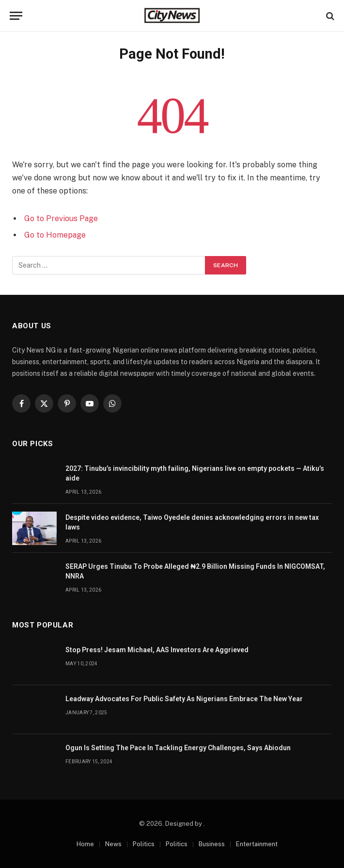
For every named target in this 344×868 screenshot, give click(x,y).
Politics (144, 844)
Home (85, 844)
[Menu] (16, 16)
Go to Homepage (55, 235)
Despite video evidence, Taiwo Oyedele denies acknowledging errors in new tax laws (192, 522)
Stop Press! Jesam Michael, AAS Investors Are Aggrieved (157, 650)
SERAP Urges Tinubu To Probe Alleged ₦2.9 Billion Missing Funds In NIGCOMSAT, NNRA (195, 571)
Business (212, 844)
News (113, 844)
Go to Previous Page (61, 218)
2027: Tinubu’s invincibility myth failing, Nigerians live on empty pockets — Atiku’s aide (195, 473)
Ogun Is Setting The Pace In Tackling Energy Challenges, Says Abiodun (178, 748)
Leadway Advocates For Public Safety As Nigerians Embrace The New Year (184, 699)
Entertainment (257, 844)
